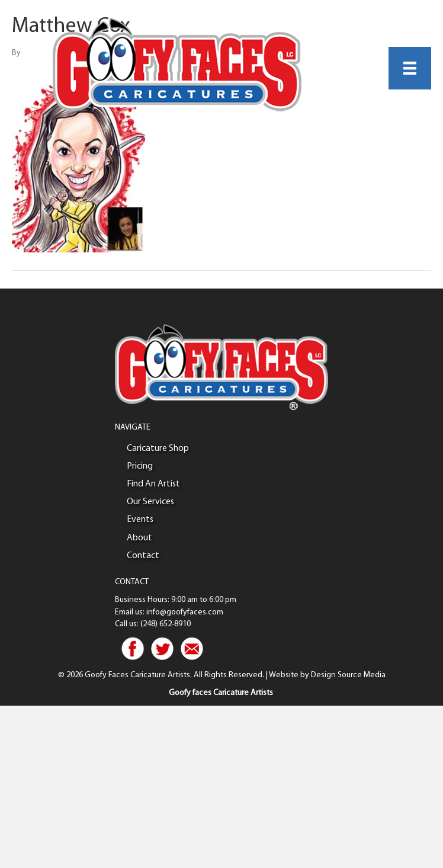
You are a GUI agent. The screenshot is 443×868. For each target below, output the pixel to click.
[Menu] (410, 68)
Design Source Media (348, 675)
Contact (143, 556)
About (139, 538)
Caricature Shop (158, 449)
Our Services (150, 502)
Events (140, 520)
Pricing (140, 466)
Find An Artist (153, 484)
